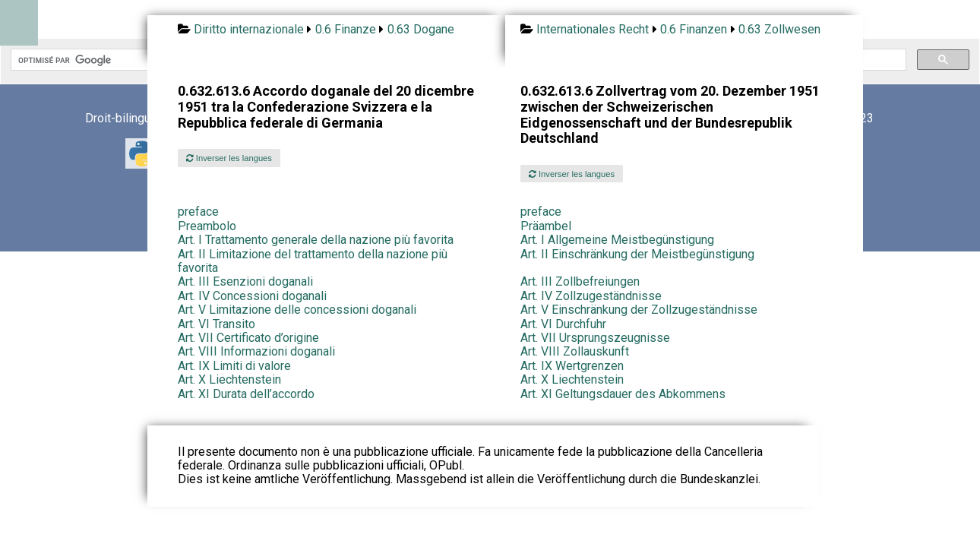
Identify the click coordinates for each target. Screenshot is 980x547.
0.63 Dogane (421, 29)
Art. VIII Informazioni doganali (256, 351)
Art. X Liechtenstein (229, 379)
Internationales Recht (593, 29)
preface (198, 212)
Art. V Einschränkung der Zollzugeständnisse (639, 310)
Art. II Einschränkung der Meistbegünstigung (637, 254)
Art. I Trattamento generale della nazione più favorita (316, 240)
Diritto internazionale (249, 29)
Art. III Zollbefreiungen (580, 281)
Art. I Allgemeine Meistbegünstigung (617, 240)
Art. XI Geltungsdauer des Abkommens (623, 394)
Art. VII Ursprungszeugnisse (595, 338)
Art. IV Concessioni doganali (252, 296)
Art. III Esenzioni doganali (245, 281)
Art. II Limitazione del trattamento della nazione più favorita (313, 261)
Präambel (546, 226)
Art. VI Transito (217, 324)
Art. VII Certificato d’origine (248, 338)
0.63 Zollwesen (779, 29)
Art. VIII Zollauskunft (575, 351)
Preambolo (207, 226)
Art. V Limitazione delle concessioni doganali (297, 310)
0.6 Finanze (346, 29)
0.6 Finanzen (694, 29)
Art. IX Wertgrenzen (572, 366)
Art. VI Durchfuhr (563, 324)
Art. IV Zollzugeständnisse (591, 296)
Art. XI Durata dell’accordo (246, 394)
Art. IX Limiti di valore (234, 366)
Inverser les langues (229, 158)
